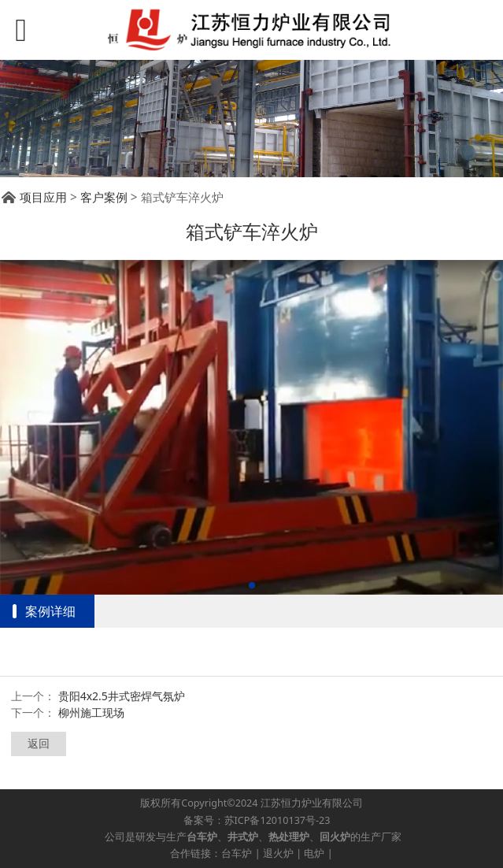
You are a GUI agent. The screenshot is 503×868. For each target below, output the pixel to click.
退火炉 (278, 853)
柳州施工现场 (91, 712)
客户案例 (104, 197)
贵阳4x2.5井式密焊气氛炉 (122, 696)
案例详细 (50, 611)
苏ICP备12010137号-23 (277, 820)
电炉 (314, 853)
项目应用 (43, 197)
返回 (39, 743)
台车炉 (237, 853)
